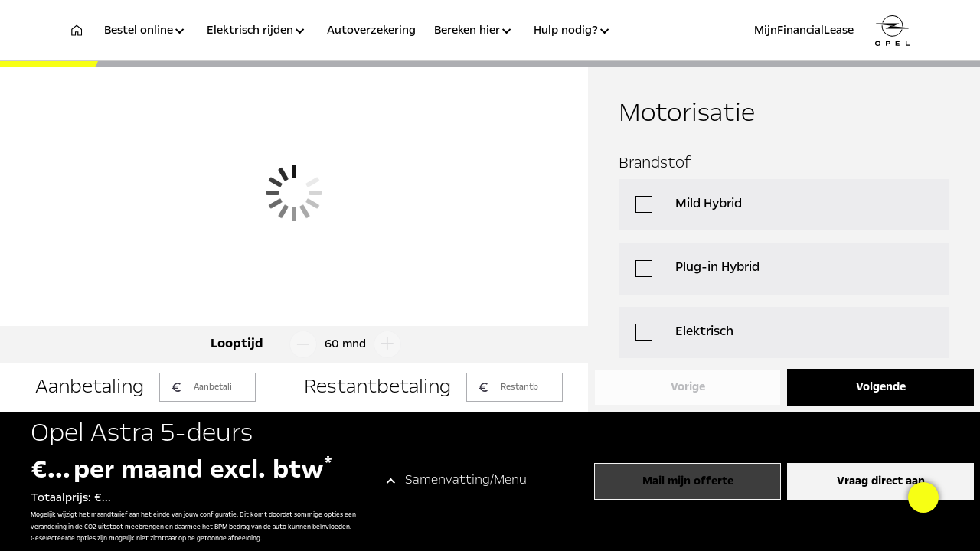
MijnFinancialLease (804, 31)
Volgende (881, 387)
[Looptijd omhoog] (390, 344)
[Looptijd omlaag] (300, 344)
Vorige (688, 387)
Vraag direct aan (881, 481)
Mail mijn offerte (688, 481)
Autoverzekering (371, 31)
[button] (146, 39)
